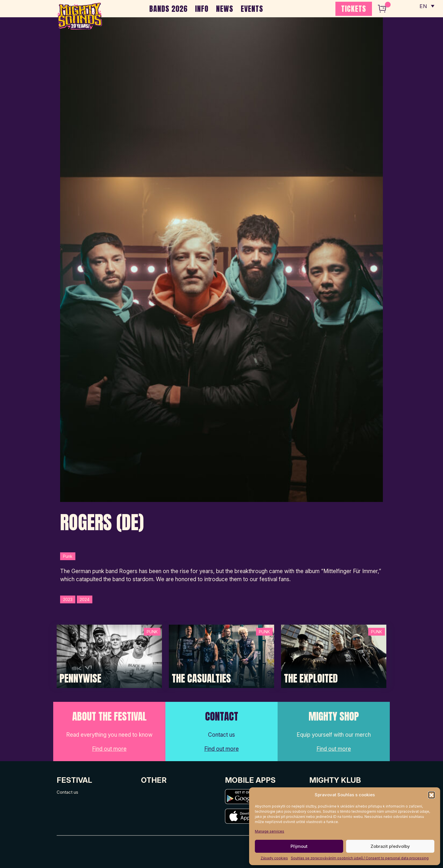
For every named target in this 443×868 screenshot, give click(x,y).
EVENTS (252, 9)
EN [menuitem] (423, 6)
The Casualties (201, 679)
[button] (431, 795)
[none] (427, 6)
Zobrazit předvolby (390, 846)
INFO (202, 9)
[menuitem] (427, 6)
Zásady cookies (274, 858)
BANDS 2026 (168, 9)
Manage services (270, 831)
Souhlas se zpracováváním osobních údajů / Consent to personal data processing (360, 858)
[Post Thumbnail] (109, 656)
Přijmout (299, 846)
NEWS (225, 9)
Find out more (109, 749)
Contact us (67, 792)
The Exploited (311, 679)
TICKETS (354, 9)
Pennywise (80, 679)
